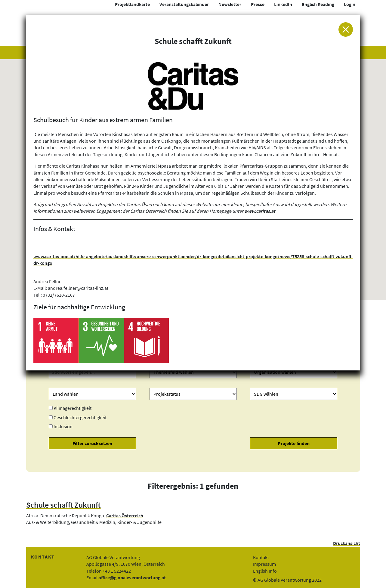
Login (350, 4)
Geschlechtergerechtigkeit (80, 417)
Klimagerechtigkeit (73, 408)
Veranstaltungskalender (184, 4)
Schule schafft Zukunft (63, 505)
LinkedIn (283, 4)
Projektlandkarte (132, 4)
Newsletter (230, 4)
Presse (258, 4)
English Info (265, 571)
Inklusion (63, 426)
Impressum (264, 564)
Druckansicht (347, 543)
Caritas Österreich (125, 515)
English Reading (318, 4)
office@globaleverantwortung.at (132, 577)
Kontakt (261, 557)
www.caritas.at (260, 211)
